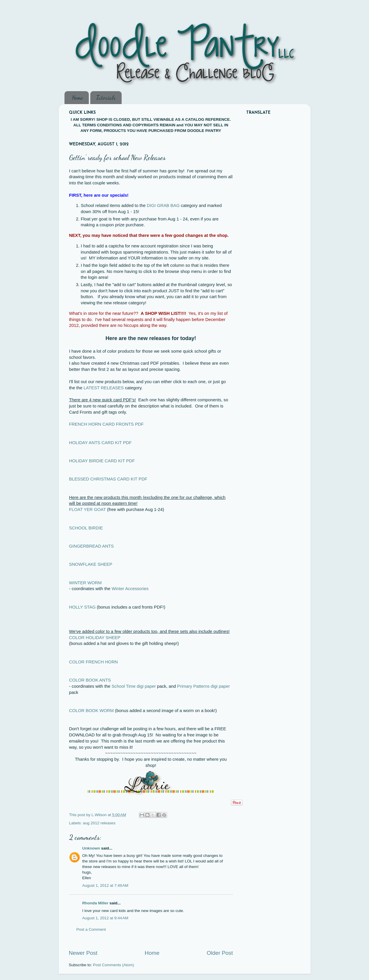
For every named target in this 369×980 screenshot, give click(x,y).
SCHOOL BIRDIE (86, 528)
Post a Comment (91, 929)
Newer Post (83, 953)
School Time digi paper (134, 686)
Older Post (220, 953)
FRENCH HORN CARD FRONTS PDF (107, 424)
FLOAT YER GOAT (88, 509)
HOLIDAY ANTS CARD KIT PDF (101, 443)
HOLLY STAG (83, 607)
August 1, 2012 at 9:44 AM (105, 918)
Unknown (91, 848)
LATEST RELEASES (104, 388)
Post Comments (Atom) (113, 965)
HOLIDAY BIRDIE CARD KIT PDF (102, 461)
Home (77, 98)
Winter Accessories (130, 589)
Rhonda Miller (95, 903)
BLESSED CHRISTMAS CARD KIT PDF (108, 479)
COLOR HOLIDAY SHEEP (95, 638)
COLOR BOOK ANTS (90, 680)
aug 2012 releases (99, 823)
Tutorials (106, 98)
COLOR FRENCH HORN (94, 662)
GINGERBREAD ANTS (92, 546)
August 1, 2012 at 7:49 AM (105, 885)
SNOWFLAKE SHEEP (91, 564)
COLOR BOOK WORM (92, 711)
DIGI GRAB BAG (163, 205)
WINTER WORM (85, 583)
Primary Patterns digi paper (203, 686)
